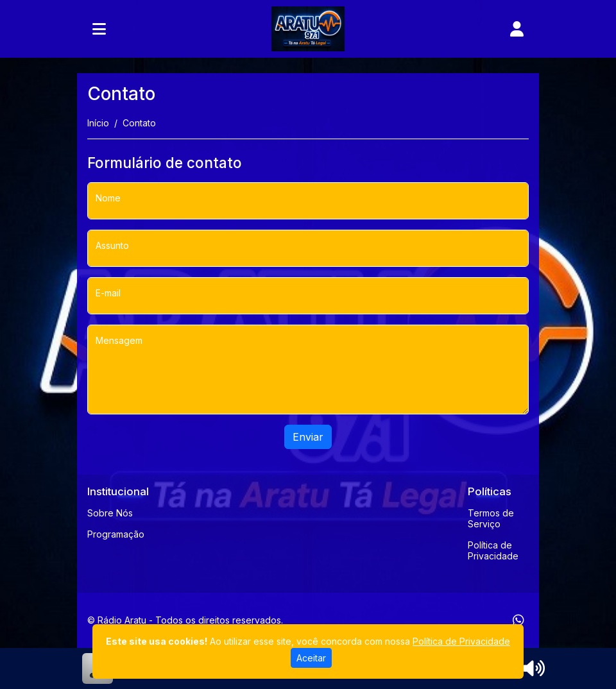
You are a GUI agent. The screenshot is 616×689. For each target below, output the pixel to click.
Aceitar (311, 658)
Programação (116, 534)
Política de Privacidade (493, 550)
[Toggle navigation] (99, 29)
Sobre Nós (110, 513)
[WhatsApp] (518, 620)
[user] (517, 29)
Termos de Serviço (491, 518)
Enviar (308, 437)
